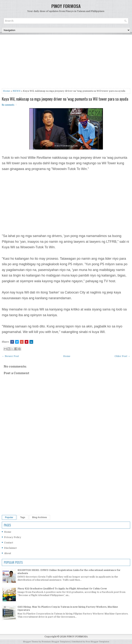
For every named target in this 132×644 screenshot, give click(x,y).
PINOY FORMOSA (66, 6)
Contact (9, 543)
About (8, 553)
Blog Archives (40, 517)
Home (7, 91)
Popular (9, 517)
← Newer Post (10, 356)
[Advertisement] (66, 62)
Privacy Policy (13, 537)
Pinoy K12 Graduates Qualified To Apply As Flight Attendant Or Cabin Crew (62, 589)
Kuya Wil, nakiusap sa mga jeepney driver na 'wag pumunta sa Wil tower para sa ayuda (65, 99)
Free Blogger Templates (97, 642)
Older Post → (122, 356)
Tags (23, 517)
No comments (8, 105)
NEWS (17, 91)
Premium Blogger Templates (56, 642)
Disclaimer (10, 548)
